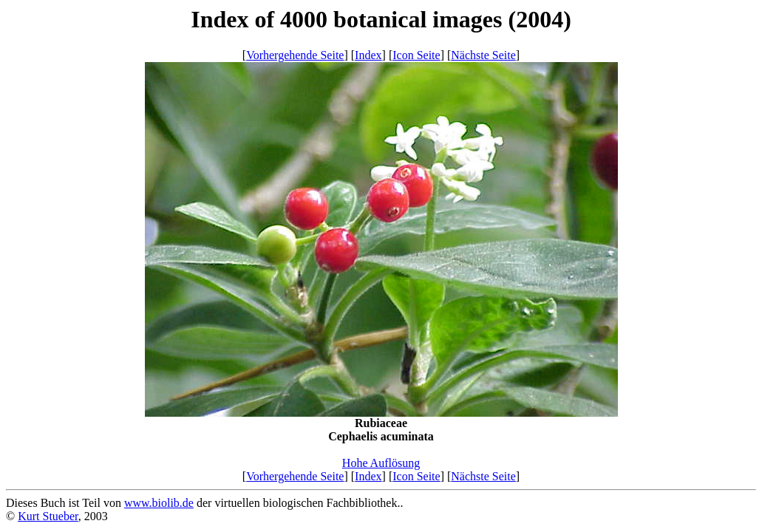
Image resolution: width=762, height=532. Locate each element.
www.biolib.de (159, 503)
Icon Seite (416, 55)
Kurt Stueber (48, 516)
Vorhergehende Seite (295, 55)
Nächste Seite (483, 55)
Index (368, 55)
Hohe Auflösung (381, 463)
